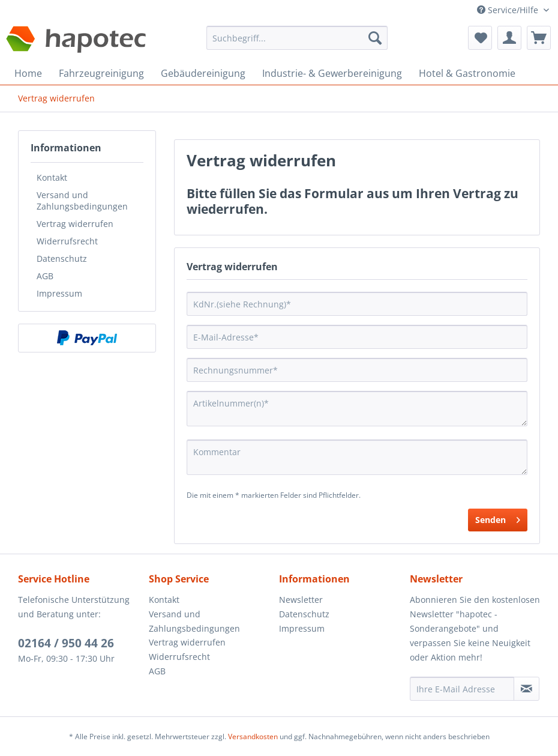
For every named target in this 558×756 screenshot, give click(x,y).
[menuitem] (297, 44)
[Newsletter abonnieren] (527, 689)
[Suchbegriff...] (297, 38)
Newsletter (301, 600)
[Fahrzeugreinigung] (101, 73)
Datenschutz (62, 259)
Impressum (59, 293)
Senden (498, 518)
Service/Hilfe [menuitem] (509, 10)
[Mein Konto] (509, 38)
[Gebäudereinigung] (203, 73)
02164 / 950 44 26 (66, 643)
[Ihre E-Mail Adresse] (462, 689)
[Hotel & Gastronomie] (467, 73)
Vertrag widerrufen (75, 224)
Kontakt (52, 177)
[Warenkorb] (539, 38)
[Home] (28, 73)
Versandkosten (253, 736)
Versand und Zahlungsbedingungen (82, 201)
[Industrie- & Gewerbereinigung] (332, 73)
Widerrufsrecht (67, 241)
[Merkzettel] (480, 38)
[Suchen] (375, 38)
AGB (45, 276)
